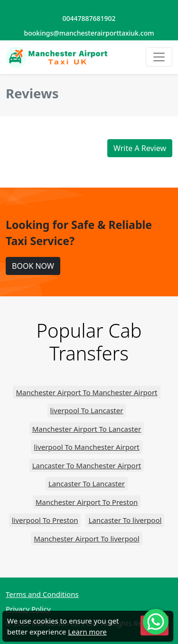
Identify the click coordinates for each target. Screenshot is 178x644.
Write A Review (140, 148)
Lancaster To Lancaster (87, 483)
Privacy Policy (28, 609)
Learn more (87, 632)
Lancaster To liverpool (125, 520)
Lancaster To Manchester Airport (87, 465)
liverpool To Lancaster (87, 410)
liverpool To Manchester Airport (86, 447)
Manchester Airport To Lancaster (87, 429)
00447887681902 (89, 18)
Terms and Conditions (42, 594)
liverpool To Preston (45, 520)
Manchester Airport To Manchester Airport (86, 392)
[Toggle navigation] (159, 57)
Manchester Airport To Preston (87, 502)
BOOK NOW (33, 266)
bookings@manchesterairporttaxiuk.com (89, 33)
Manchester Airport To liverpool (86, 539)
